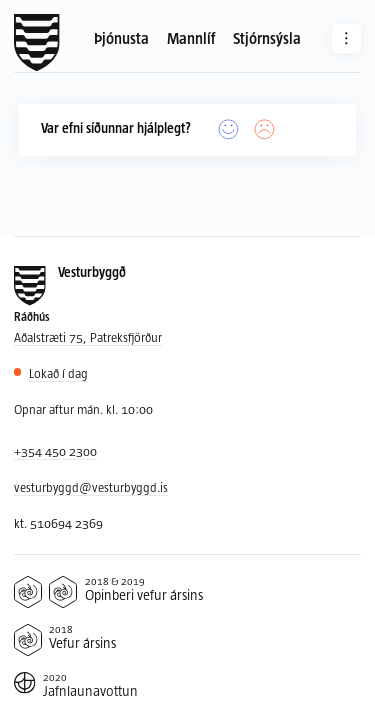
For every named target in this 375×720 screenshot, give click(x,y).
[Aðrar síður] (346, 38)
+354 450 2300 (55, 451)
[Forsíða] (37, 43)
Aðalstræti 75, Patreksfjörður (88, 337)
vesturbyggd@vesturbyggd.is (91, 487)
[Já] (229, 130)
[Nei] (265, 130)
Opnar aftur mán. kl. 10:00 (83, 409)
